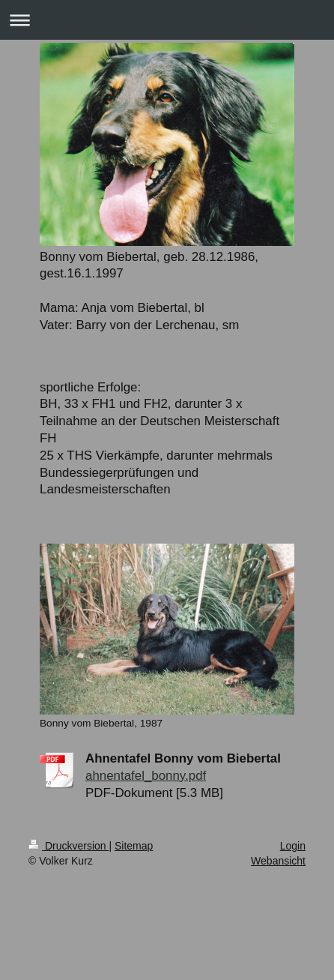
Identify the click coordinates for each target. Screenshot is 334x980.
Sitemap (134, 846)
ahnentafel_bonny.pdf (146, 776)
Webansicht (278, 861)
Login (293, 846)
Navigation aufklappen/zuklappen (167, 20)
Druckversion (69, 846)
